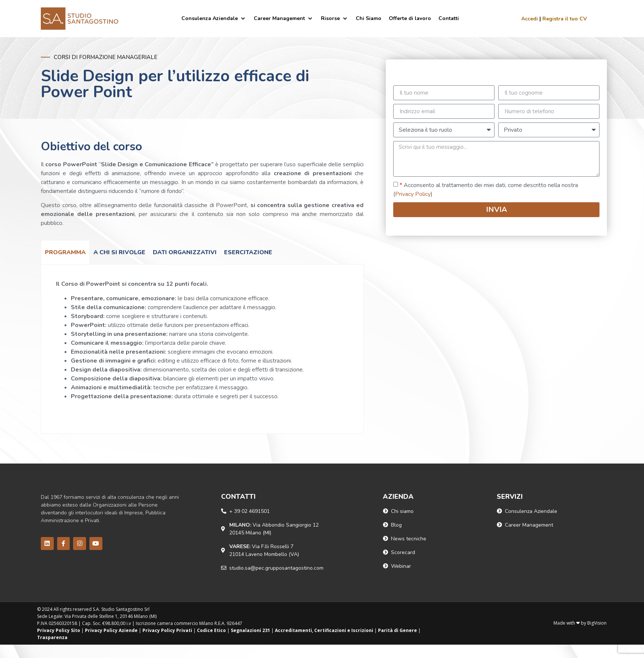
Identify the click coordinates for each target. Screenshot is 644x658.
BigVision (597, 623)
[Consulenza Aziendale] (214, 18)
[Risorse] (335, 18)
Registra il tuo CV (565, 19)
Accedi (530, 19)
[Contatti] (449, 18)
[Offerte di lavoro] (410, 18)
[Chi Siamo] (369, 18)
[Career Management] (284, 18)
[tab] (65, 252)
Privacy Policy (413, 194)
